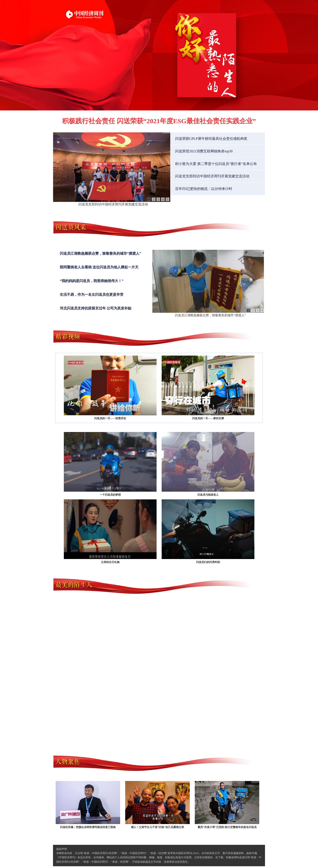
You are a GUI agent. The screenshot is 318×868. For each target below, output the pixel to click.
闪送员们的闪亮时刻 (208, 532)
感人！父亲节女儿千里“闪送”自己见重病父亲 (157, 805)
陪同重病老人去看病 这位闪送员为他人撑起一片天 (99, 267)
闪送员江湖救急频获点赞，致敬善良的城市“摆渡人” (100, 253)
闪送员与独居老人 (208, 464)
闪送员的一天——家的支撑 (208, 388)
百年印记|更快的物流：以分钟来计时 (204, 189)
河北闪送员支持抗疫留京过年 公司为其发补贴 (96, 308)
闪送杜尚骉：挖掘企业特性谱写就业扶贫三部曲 (88, 805)
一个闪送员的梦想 (110, 464)
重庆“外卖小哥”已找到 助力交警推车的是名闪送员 (227, 805)
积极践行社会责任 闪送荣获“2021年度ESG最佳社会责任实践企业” (159, 121)
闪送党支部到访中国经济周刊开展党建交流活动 (113, 204)
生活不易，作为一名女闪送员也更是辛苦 (92, 295)
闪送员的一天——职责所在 (110, 388)
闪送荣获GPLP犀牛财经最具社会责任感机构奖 (211, 139)
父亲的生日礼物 (110, 532)
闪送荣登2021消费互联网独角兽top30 (204, 151)
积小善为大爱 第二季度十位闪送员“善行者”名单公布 (216, 164)
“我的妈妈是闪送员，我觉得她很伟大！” (92, 281)
